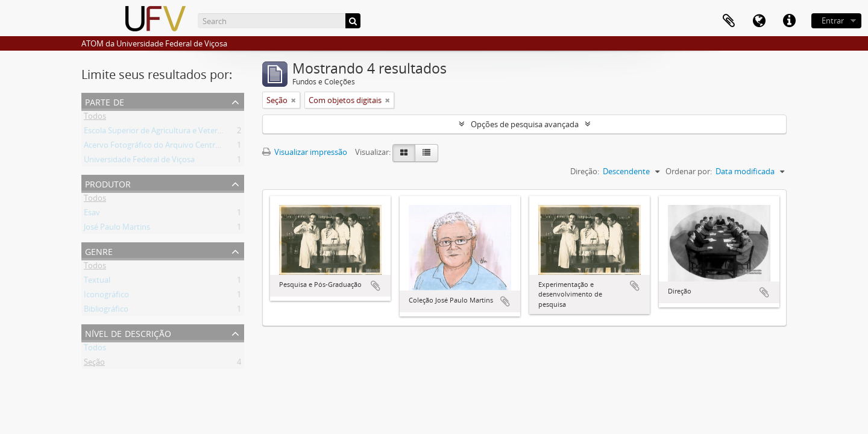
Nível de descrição (128, 332)
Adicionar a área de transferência (376, 286)
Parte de (105, 101)
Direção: (585, 171)
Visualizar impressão (305, 152)
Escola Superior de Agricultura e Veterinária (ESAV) (173, 133)
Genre (99, 250)
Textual (97, 282)
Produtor (108, 183)
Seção (94, 364)
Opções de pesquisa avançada (525, 124)
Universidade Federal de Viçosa (139, 162)
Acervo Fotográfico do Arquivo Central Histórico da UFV (183, 147)
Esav (92, 215)
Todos (95, 118)
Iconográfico (106, 297)
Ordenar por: (689, 171)
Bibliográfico (106, 311)
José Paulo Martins (117, 229)
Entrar (833, 20)
